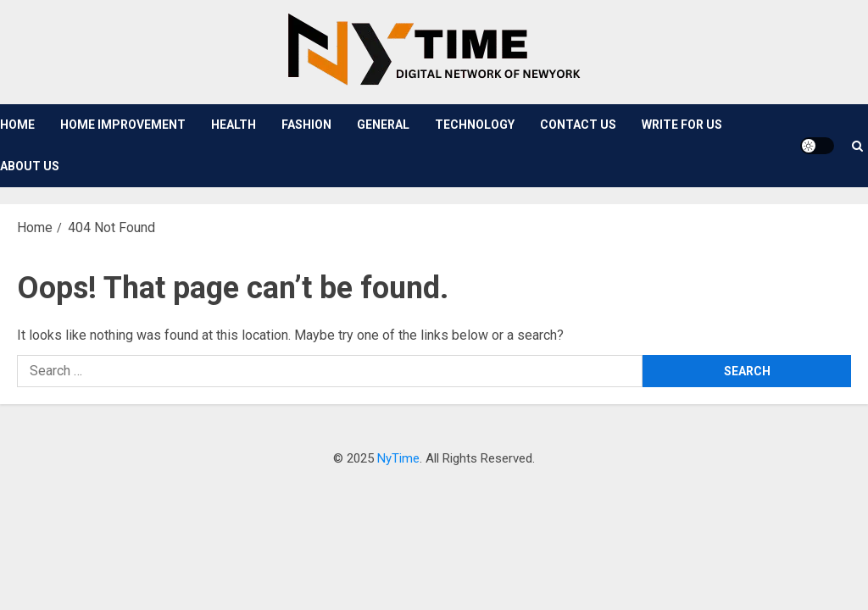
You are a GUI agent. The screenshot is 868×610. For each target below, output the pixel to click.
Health (234, 125)
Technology (475, 125)
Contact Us (578, 125)
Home (17, 125)
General (383, 125)
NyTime (398, 458)
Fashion (306, 125)
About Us (30, 166)
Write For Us (682, 125)
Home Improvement (123, 125)
